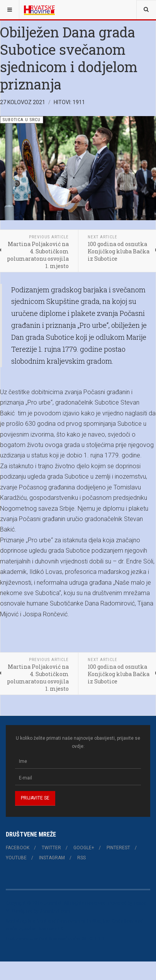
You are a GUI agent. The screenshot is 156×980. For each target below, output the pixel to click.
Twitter (51, 848)
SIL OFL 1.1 (93, 939)
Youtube (16, 858)
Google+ (84, 848)
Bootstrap (16, 921)
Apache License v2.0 (42, 929)
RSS (81, 858)
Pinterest (118, 848)
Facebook (18, 848)
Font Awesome (22, 939)
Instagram (52, 858)
